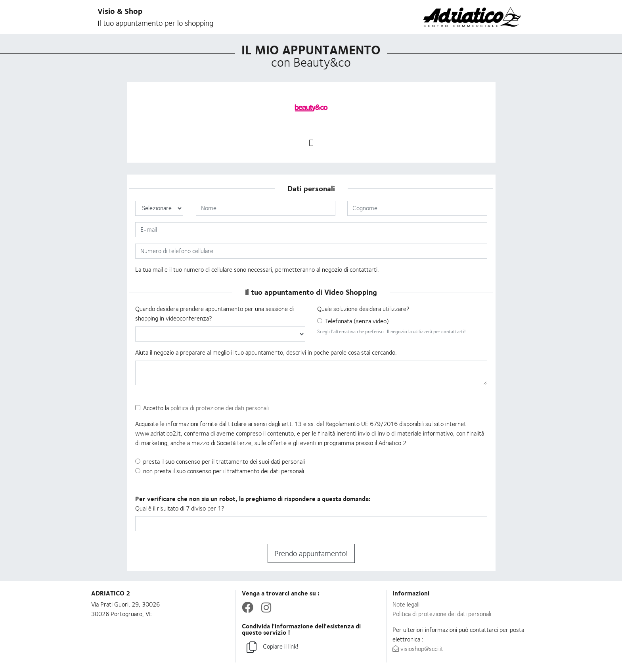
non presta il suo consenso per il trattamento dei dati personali (224, 471)
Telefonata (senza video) (357, 321)
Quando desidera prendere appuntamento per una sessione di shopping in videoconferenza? (214, 314)
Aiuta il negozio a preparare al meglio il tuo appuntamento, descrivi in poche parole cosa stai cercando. (266, 352)
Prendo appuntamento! (311, 553)
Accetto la (206, 408)
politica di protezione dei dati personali (220, 408)
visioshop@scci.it (418, 649)
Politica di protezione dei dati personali (442, 614)
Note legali (406, 604)
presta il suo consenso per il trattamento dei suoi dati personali (224, 462)
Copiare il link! (273, 648)
